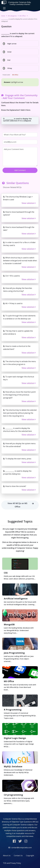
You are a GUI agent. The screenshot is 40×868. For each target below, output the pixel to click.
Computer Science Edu (16, 3)
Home (3, 16)
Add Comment (20, 170)
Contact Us (18, 856)
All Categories (12, 16)
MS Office (23, 16)
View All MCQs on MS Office (21, 505)
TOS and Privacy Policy (12, 863)
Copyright (30, 856)
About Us (7, 856)
